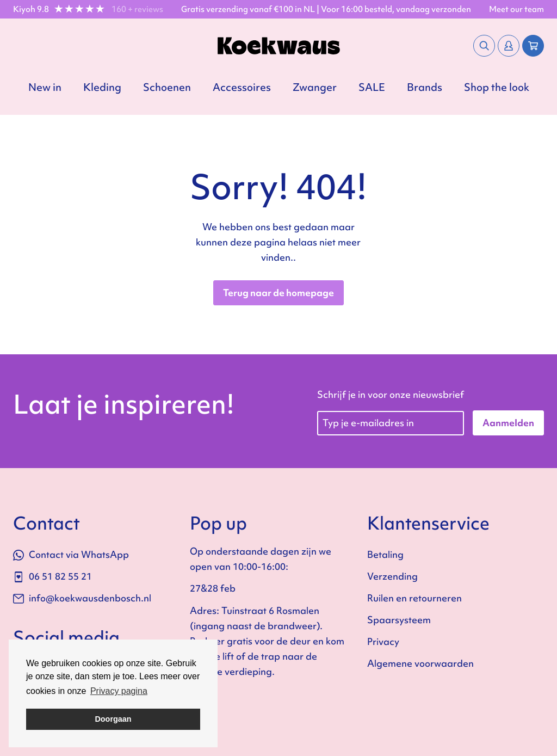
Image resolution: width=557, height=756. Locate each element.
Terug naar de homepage (278, 293)
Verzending (392, 576)
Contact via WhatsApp (71, 554)
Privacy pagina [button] (119, 691)
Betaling (385, 554)
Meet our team (516, 9)
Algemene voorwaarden (420, 663)
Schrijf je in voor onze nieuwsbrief (391, 394)
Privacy (383, 641)
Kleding (102, 87)
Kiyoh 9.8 (31, 9)
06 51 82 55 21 (52, 576)
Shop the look (497, 87)
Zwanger (315, 87)
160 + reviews (137, 9)
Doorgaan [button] (113, 719)
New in (45, 87)
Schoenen (167, 87)
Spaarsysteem (399, 620)
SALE (372, 87)
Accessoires (242, 87)
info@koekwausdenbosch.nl (82, 598)
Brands (425, 87)
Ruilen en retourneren (414, 598)
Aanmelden (508, 423)
